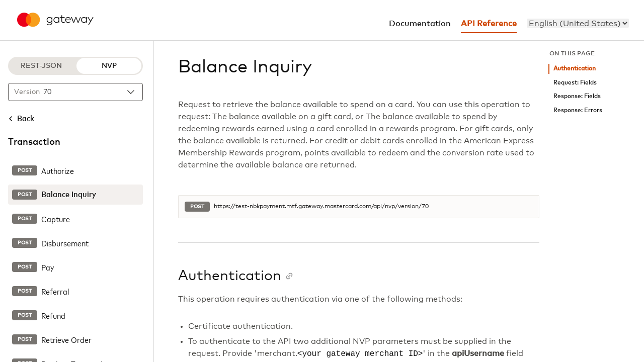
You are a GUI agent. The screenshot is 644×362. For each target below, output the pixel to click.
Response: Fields (577, 96)
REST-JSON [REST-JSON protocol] (41, 66)
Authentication (575, 69)
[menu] (578, 23)
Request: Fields (575, 83)
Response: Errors (578, 110)
